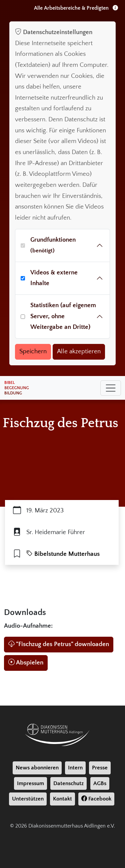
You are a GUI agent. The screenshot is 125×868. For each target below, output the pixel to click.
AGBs (100, 783)
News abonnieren (37, 768)
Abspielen (26, 663)
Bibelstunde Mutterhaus (63, 554)
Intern (75, 768)
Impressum (30, 783)
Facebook (96, 799)
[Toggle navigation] (111, 388)
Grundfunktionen (53, 245)
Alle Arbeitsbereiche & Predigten (76, 8)
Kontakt (62, 799)
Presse (100, 768)
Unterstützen (28, 799)
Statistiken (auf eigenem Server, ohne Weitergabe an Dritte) (63, 316)
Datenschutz (68, 783)
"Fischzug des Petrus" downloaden (59, 644)
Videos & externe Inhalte (54, 278)
